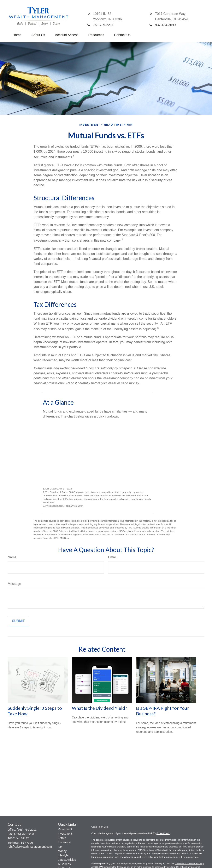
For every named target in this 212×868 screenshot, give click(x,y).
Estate (62, 838)
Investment (65, 834)
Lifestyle (63, 855)
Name (12, 557)
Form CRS (103, 827)
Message (14, 584)
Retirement (65, 829)
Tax (60, 847)
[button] (17, 35)
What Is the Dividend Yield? (99, 708)
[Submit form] (18, 621)
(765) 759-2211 (27, 830)
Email (112, 557)
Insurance (64, 842)
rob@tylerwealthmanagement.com (30, 847)
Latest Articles (67, 860)
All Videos (64, 864)
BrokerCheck (163, 833)
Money (62, 851)
